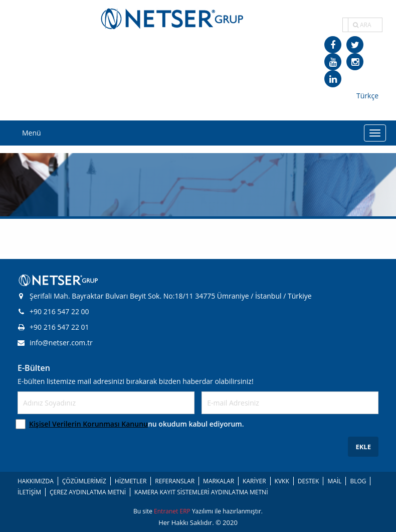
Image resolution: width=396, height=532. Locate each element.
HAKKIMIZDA (36, 481)
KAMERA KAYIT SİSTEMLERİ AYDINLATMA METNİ (201, 492)
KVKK (282, 481)
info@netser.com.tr (55, 343)
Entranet (167, 511)
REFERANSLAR (175, 481)
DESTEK (309, 481)
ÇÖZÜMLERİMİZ (84, 481)
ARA (362, 25)
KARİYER (254, 481)
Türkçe (367, 96)
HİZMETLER (131, 481)
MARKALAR (219, 481)
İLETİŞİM (29, 492)
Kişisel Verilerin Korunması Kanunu (88, 424)
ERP (185, 511)
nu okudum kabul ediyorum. (137, 424)
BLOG (358, 481)
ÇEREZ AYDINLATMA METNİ (88, 492)
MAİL (334, 481)
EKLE (363, 447)
